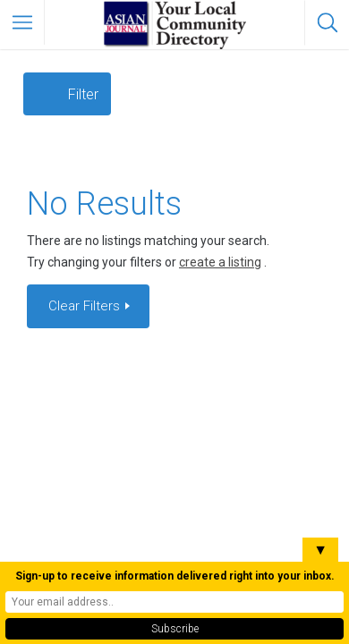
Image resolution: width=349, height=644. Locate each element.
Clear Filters (86, 306)
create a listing (220, 262)
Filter (83, 94)
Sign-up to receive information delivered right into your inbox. (175, 576)
